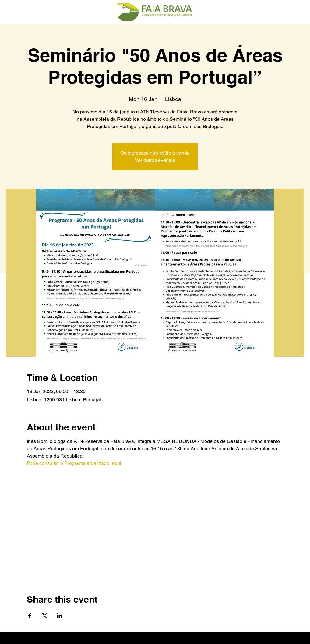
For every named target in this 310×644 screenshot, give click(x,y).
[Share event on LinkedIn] (60, 616)
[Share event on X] (45, 616)
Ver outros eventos (155, 160)
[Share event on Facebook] (30, 616)
